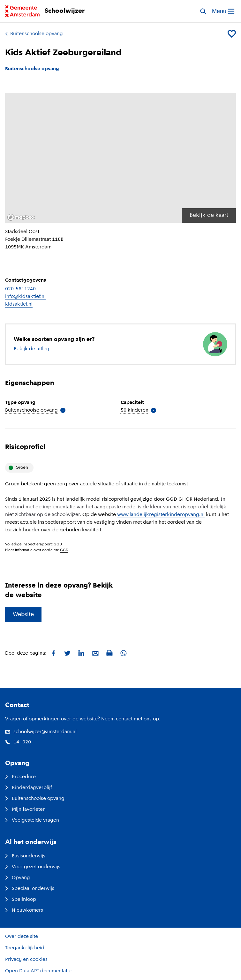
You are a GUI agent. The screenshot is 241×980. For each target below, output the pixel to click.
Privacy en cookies (26, 960)
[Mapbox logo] (21, 217)
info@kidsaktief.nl (25, 297)
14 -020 (18, 742)
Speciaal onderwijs (30, 889)
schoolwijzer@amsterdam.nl (41, 732)
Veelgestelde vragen (32, 820)
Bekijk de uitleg (32, 349)
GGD (58, 544)
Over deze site (22, 937)
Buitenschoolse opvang (34, 34)
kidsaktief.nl (19, 304)
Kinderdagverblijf (29, 788)
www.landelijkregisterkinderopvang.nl (161, 515)
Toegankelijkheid (25, 948)
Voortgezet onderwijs (33, 867)
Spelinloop (21, 900)
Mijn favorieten (25, 809)
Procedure (20, 777)
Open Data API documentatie (38, 971)
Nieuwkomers (24, 910)
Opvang (18, 878)
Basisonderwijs (25, 856)
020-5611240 (20, 289)
